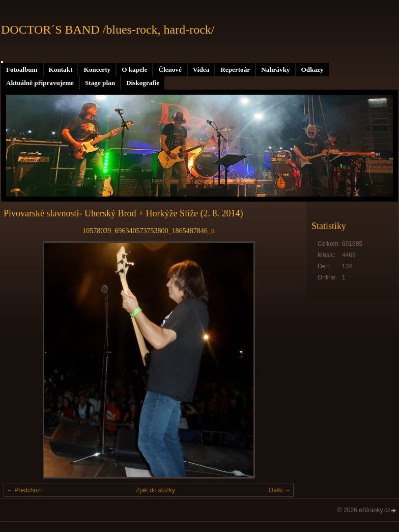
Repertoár (235, 69)
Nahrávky (275, 69)
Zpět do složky (155, 490)
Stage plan (100, 83)
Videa (201, 69)
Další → (280, 490)
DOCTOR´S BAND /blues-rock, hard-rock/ (108, 30)
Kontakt (61, 69)
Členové (170, 69)
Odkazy (312, 69)
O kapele (134, 69)
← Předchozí (24, 490)
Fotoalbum (22, 69)
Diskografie (143, 83)
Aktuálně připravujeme (40, 83)
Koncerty (97, 69)
